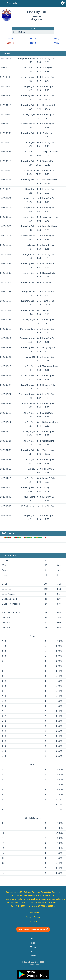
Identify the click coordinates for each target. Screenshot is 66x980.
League (10, 39)
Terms (33, 947)
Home (33, 39)
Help (33, 939)
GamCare (33, 921)
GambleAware (33, 913)
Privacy (33, 943)
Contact (33, 956)
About (33, 951)
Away (57, 39)
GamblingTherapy (33, 917)
